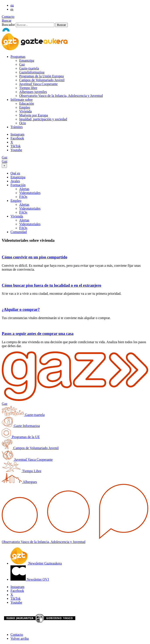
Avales (15, 181)
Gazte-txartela (29, 68)
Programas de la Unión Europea (41, 76)
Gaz (22, 64)
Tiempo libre (28, 88)
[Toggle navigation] (4, 166)
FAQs (23, 197)
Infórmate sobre (22, 100)
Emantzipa (27, 60)
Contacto (8, 17)
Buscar (7, 21)
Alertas (24, 189)
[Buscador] (35, 25)
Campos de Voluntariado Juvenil (42, 80)
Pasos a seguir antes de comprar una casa (38, 334)
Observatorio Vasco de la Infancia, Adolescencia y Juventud (61, 96)
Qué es (15, 173)
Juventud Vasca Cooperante (38, 84)
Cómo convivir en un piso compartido (34, 257)
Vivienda (26, 111)
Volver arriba (20, 638)
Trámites (17, 127)
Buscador (8, 25)
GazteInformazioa (32, 72)
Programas (18, 57)
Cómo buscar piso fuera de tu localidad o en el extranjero (51, 285)
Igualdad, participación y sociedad (43, 119)
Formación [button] (18, 185)
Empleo (25, 107)
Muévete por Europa (34, 115)
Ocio (23, 123)
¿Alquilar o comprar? (21, 309)
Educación (27, 103)
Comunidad (19, 232)
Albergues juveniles (33, 92)
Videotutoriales (30, 193)
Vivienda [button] (17, 216)
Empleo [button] (16, 201)
